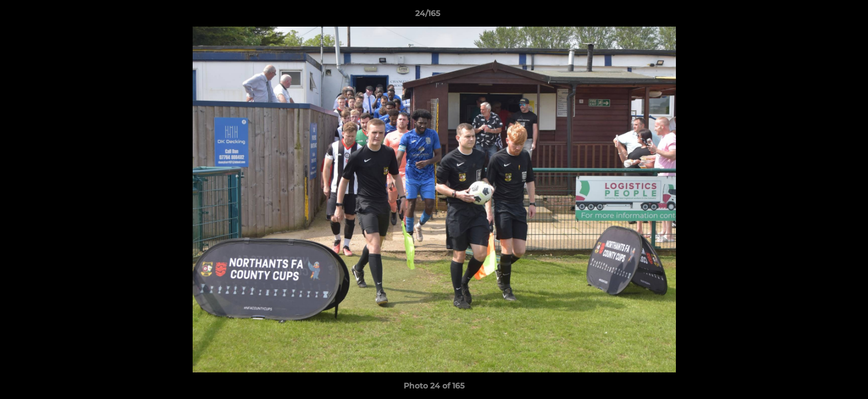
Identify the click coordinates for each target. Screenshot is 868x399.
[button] (821, 16)
